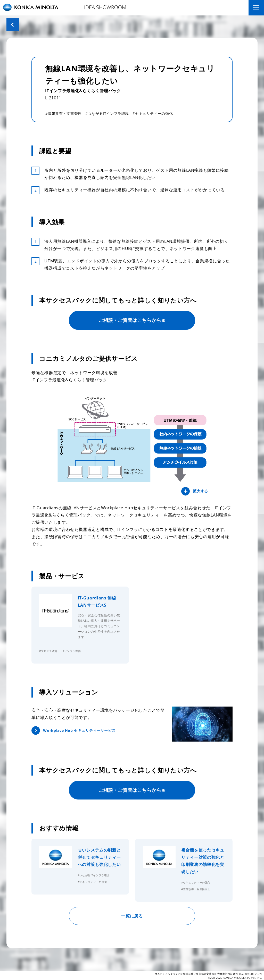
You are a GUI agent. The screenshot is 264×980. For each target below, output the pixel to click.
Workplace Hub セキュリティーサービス (79, 730)
